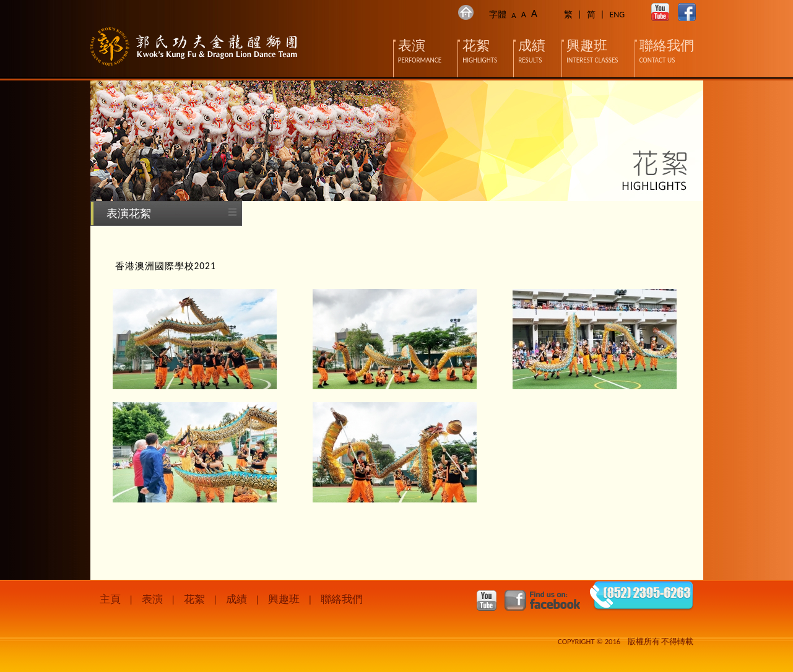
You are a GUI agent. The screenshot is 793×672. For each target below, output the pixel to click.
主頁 (110, 599)
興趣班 (284, 599)
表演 (152, 599)
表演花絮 (129, 213)
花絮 (194, 599)
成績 (236, 599)
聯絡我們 (342, 599)
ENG (617, 15)
